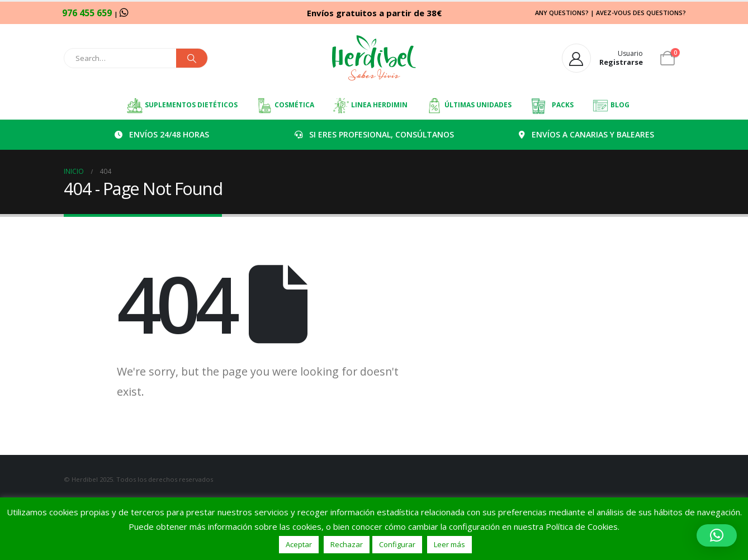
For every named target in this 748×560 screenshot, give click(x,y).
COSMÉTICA (285, 106)
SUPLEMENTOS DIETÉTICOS (182, 106)
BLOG (611, 106)
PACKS (552, 106)
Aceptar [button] (299, 544)
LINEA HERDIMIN (370, 106)
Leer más (449, 544)
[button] (717, 535)
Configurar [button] (397, 544)
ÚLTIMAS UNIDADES (469, 106)
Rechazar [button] (347, 544)
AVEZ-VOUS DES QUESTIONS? (641, 13)
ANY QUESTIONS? (562, 13)
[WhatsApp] (124, 12)
